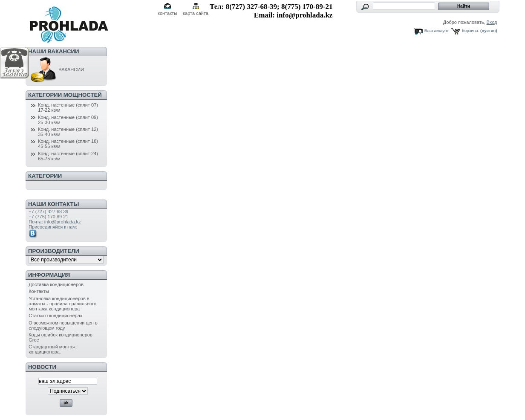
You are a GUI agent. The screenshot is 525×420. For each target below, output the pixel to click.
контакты (167, 13)
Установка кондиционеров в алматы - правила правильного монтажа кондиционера (62, 304)
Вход (492, 22)
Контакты (39, 291)
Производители (54, 251)
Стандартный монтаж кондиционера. (52, 349)
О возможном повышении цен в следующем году (63, 325)
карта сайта (196, 13)
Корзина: (470, 30)
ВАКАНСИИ (56, 70)
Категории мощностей (65, 95)
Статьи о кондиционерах (55, 316)
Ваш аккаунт (437, 30)
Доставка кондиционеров (56, 284)
